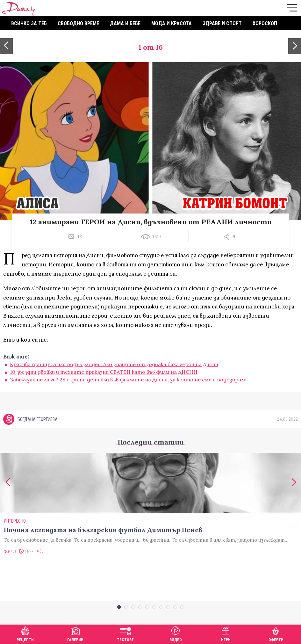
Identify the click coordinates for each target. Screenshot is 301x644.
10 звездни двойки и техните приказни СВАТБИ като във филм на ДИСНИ (104, 372)
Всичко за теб (29, 23)
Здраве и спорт (222, 23)
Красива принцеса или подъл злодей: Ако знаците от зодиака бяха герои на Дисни (114, 364)
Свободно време (78, 23)
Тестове (125, 633)
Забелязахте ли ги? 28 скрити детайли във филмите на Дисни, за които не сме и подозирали (128, 380)
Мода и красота (172, 23)
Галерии (75, 633)
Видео (176, 633)
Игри (226, 633)
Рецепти (25, 633)
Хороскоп (265, 23)
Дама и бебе (125, 23)
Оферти (276, 633)
